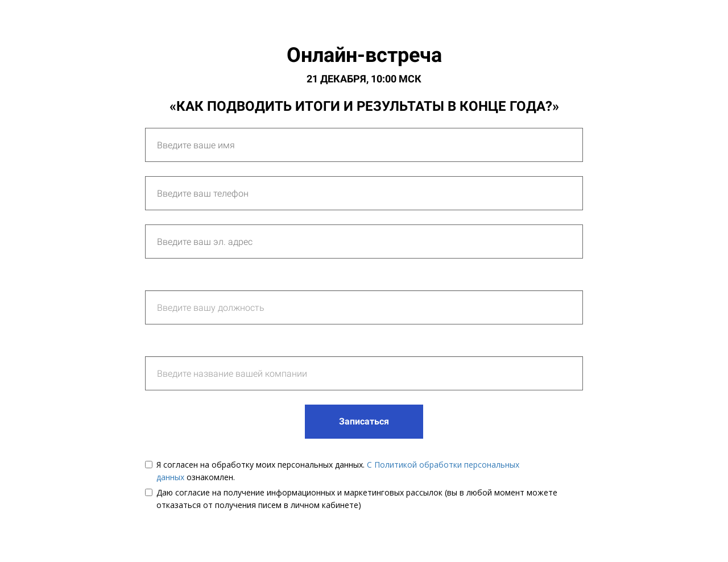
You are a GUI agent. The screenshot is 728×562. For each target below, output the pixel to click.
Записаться (364, 421)
